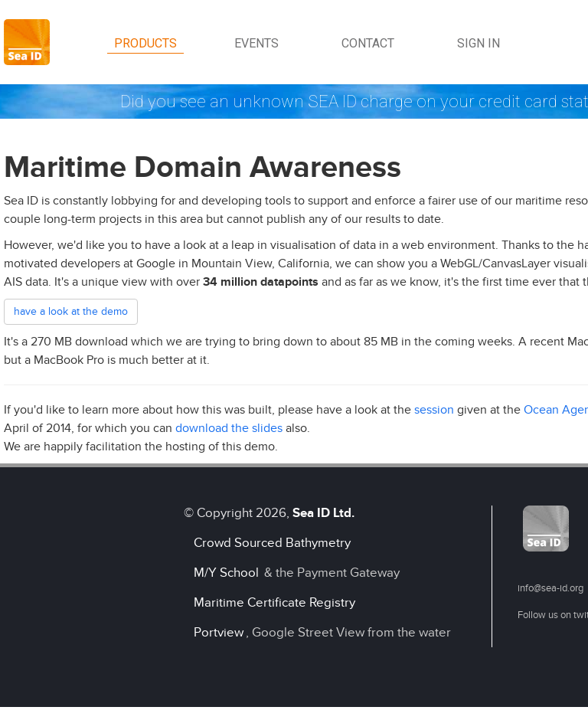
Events (256, 43)
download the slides (229, 428)
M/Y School (226, 573)
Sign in (479, 43)
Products (145, 43)
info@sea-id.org (550, 588)
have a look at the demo (71, 311)
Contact (368, 43)
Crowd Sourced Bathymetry (272, 543)
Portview (219, 632)
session (434, 410)
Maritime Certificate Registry (274, 602)
